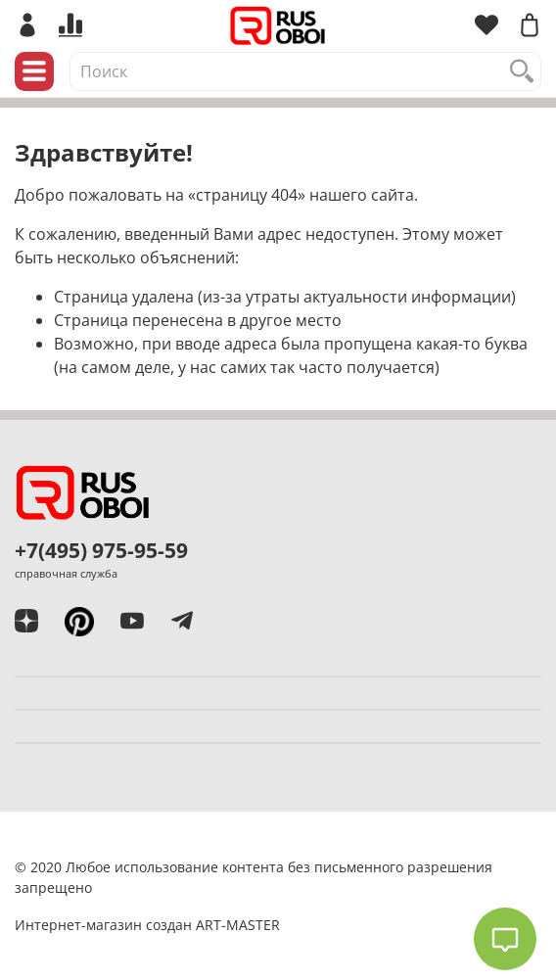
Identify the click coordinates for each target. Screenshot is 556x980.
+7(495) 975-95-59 (101, 550)
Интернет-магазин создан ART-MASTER (147, 925)
